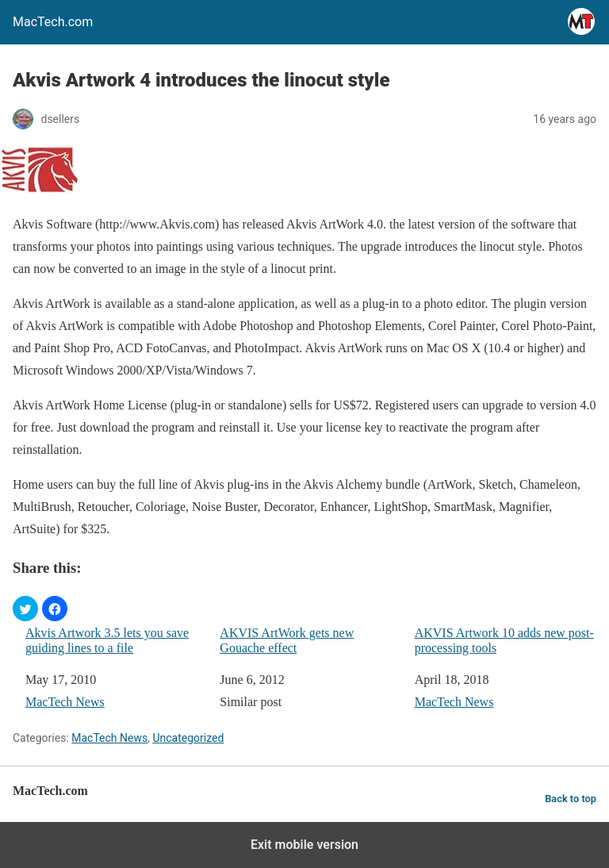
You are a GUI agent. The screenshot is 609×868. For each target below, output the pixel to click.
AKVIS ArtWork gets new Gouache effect (287, 640)
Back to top (571, 799)
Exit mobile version (304, 845)
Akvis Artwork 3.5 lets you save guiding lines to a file (107, 640)
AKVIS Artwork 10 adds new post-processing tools (504, 640)
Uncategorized (188, 738)
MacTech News (65, 702)
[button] (25, 609)
